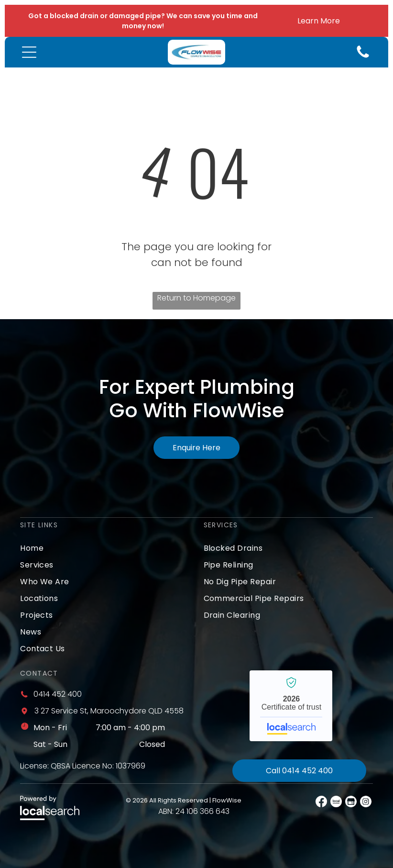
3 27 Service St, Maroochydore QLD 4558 (109, 711)
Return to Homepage (196, 298)
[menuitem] (105, 548)
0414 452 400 (58, 694)
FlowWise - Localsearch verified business (291, 706)
